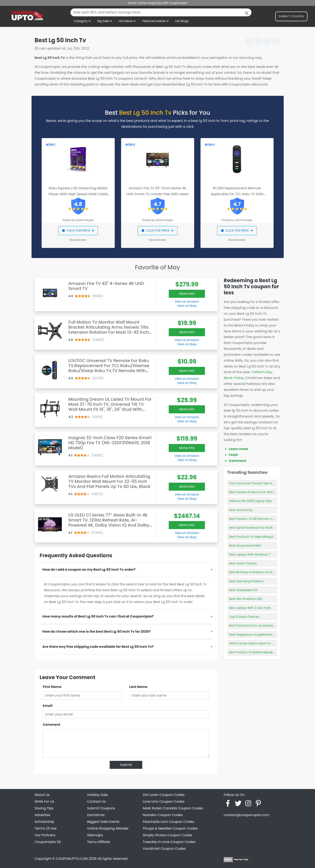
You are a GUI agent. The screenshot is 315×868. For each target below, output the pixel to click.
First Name (52, 687)
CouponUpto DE (48, 842)
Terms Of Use (46, 828)
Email (48, 706)
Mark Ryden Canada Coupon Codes (173, 808)
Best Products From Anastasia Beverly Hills (260, 626)
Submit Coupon (291, 17)
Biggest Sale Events (103, 822)
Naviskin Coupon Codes (163, 815)
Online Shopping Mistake (108, 828)
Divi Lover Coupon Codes (164, 795)
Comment (52, 725)
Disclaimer (96, 815)
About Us (42, 795)
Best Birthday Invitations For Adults (254, 572)
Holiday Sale (98, 795)
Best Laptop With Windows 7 (250, 555)
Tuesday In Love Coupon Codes (169, 842)
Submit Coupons (101, 808)
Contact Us (96, 801)
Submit (126, 765)
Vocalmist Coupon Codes (164, 849)
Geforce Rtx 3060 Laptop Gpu (251, 501)
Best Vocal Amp (241, 510)
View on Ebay (187, 306)
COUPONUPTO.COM (72, 859)
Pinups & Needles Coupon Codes (170, 828)
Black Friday (234, 378)
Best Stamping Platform (247, 581)
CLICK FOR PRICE (78, 231)
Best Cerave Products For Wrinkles (254, 492)
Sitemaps (95, 835)
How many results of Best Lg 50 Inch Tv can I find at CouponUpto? (98, 616)
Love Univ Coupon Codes (164, 801)
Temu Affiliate (99, 842)
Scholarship (45, 822)
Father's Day (262, 372)
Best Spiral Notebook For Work (251, 528)
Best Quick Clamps (243, 563)
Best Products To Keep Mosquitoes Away (259, 537)
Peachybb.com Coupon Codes (169, 822)
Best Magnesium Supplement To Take (257, 635)
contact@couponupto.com (247, 815)
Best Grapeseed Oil (243, 590)
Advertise (43, 815)
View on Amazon (187, 302)
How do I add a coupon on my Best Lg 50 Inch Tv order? (89, 570)
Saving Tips (44, 808)
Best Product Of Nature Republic (253, 652)
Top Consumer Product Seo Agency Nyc (258, 483)
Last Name (138, 687)
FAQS (233, 455)
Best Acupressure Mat (245, 545)
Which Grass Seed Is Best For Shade (255, 643)
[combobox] (161, 12)
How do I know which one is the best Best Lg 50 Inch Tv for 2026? (97, 632)
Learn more (239, 449)
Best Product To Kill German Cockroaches (260, 519)
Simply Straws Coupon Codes (168, 835)
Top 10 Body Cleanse (244, 617)
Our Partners (45, 835)
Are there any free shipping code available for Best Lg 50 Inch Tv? (98, 647)
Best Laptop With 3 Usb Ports (250, 608)
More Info (187, 294)
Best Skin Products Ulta (246, 599)
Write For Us (44, 801)
